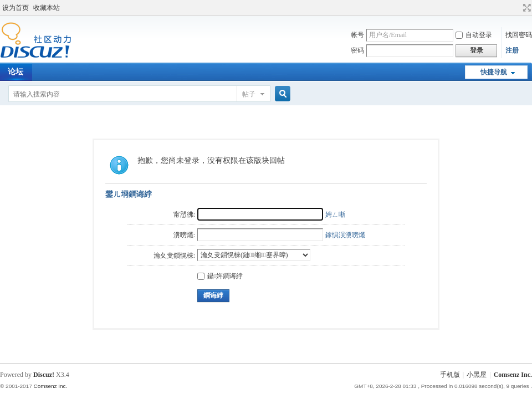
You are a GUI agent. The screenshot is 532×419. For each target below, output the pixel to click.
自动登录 (474, 35)
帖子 (249, 94)
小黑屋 (477, 375)
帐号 (357, 35)
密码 (357, 50)
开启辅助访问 (516, 8)
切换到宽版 (526, 8)
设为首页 (16, 8)
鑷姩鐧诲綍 (220, 276)
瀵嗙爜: (184, 235)
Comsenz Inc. (513, 375)
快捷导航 (494, 72)
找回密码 (519, 35)
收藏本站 (47, 8)
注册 (512, 50)
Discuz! (44, 375)
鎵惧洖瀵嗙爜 (345, 235)
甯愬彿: (184, 214)
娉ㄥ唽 (335, 214)
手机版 (450, 375)
